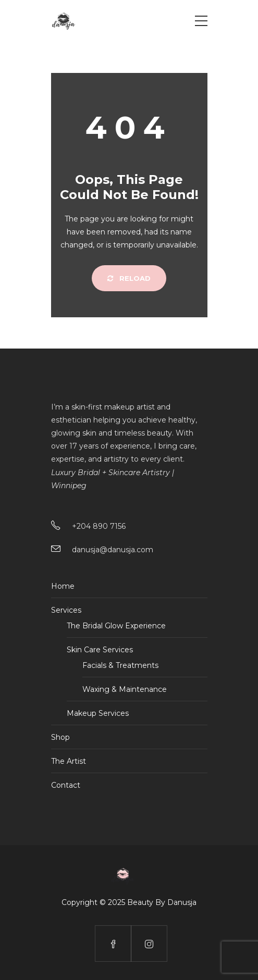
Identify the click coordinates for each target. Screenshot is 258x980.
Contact (66, 785)
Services (66, 610)
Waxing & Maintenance (125, 689)
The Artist (69, 761)
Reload (129, 278)
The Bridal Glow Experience (116, 626)
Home (63, 586)
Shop (60, 737)
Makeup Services (98, 713)
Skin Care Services (100, 650)
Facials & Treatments (120, 665)
